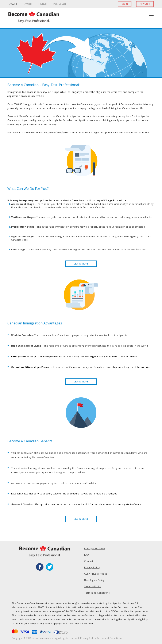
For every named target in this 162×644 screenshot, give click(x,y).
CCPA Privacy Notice (96, 574)
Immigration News (95, 548)
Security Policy (93, 586)
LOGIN (125, 4)
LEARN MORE (81, 264)
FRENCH (43, 4)
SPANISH (28, 4)
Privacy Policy (92, 567)
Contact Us (90, 561)
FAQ (86, 555)
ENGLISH (13, 4)
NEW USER (145, 4)
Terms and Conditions (97, 593)
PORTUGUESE (60, 4)
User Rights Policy (94, 580)
